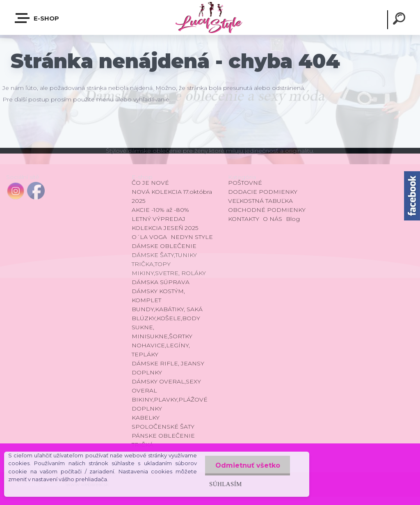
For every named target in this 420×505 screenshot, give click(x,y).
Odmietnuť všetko (247, 465)
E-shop (37, 18)
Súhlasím (225, 484)
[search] (400, 20)
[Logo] (210, 17)
